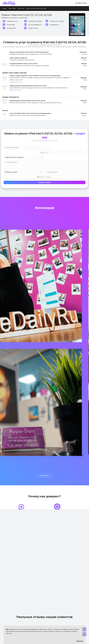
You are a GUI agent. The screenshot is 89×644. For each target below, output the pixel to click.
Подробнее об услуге (16, 82)
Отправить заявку (45, 178)
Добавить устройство (45, 172)
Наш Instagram (44, 471)
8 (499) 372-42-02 (82, 3)
